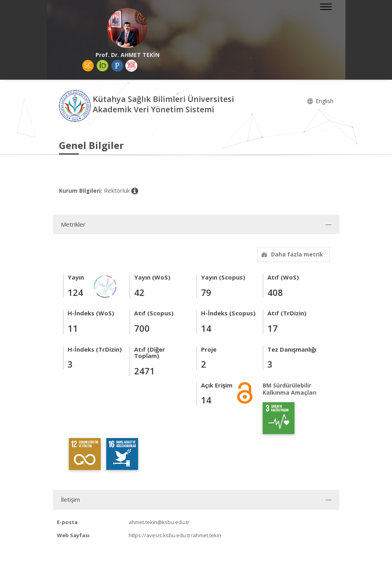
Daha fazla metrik (291, 254)
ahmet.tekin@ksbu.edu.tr (159, 522)
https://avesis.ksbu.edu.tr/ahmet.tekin (175, 535)
